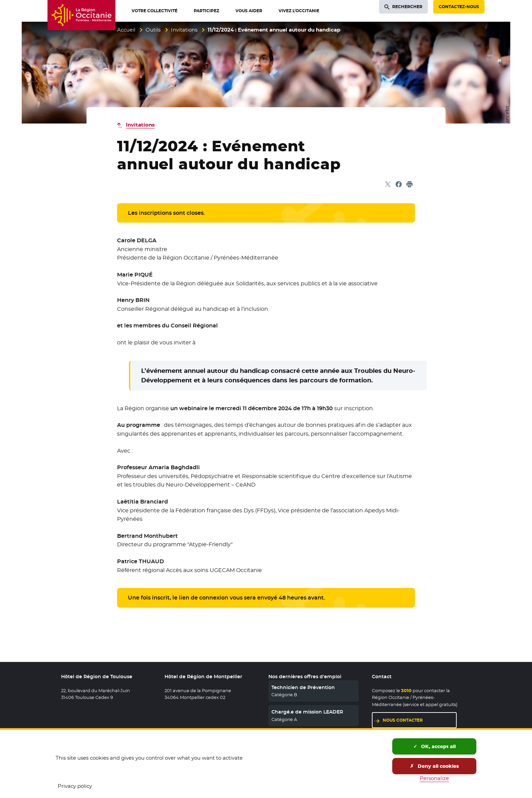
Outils (153, 30)
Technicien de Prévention (303, 687)
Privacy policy (75, 786)
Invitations (184, 30)
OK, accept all (434, 746)
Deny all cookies (434, 766)
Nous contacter (403, 720)
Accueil (126, 30)
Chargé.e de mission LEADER (307, 712)
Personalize (434, 778)
